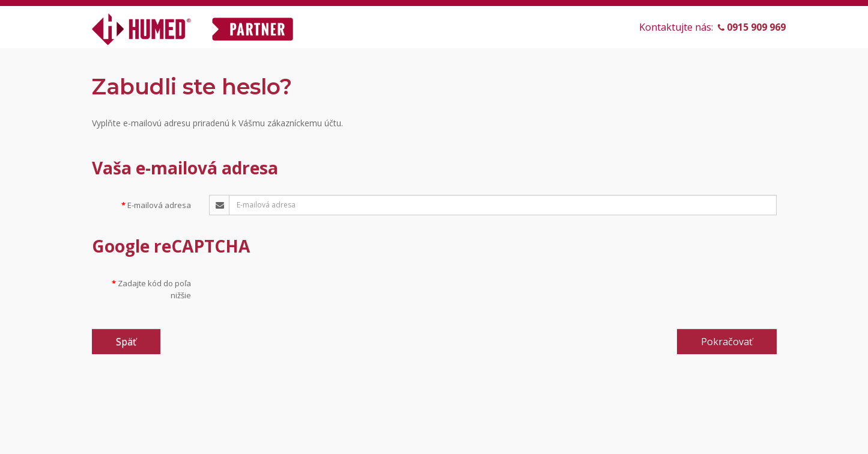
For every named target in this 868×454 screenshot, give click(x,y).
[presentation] (300, 296)
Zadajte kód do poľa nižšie (154, 289)
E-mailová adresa (159, 205)
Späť (126, 342)
